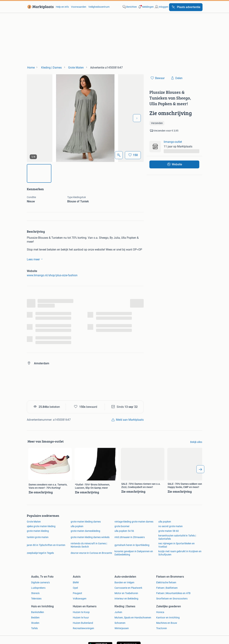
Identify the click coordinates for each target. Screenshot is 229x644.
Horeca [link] (160, 612)
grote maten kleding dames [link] (86, 522)
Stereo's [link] (35, 593)
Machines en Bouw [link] (167, 623)
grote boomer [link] (122, 526)
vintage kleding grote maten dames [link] (134, 522)
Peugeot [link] (77, 593)
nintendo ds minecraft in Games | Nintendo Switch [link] (89, 545)
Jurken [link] (118, 612)
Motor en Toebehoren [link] (126, 593)
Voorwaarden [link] (79, 7)
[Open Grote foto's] (119, 155)
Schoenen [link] (120, 623)
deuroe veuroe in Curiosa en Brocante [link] (91, 553)
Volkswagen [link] (80, 599)
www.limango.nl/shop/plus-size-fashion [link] (52, 275)
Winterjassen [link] (122, 628)
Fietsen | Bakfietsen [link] (167, 588)
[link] (40, 7)
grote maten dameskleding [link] (85, 531)
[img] (39, 173)
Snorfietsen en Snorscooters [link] (172, 599)
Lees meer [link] (35, 259)
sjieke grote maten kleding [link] (41, 526)
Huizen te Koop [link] (81, 612)
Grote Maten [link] (34, 522)
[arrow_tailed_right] (200, 469)
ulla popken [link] (165, 522)
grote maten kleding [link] (38, 531)
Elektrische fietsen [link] (166, 582)
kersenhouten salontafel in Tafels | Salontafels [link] (177, 537)
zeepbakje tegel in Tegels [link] (40, 553)
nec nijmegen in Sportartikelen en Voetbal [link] (176, 545)
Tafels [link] (34, 628)
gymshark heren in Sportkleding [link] (132, 545)
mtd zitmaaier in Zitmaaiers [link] (130, 537)
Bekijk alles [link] (196, 442)
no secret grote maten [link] (170, 526)
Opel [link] (75, 588)
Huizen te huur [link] (81, 618)
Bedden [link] (35, 618)
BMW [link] (76, 582)
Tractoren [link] (162, 628)
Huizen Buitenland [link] (83, 623)
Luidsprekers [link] (38, 588)
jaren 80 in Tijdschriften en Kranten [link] (46, 545)
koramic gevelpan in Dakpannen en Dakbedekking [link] (134, 553)
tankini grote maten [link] (38, 537)
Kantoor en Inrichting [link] (168, 618)
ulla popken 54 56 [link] (124, 531)
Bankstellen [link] (38, 612)
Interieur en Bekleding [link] (126, 599)
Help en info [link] (62, 7)
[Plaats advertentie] (186, 7)
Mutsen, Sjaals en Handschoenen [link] (133, 618)
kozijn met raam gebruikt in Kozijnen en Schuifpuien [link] (180, 553)
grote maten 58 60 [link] (169, 531)
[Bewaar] (133, 155)
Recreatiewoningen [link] (83, 628)
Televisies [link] (36, 599)
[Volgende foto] (137, 118)
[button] (146, 7)
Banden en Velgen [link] (124, 582)
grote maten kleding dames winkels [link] (90, 537)
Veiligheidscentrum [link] (99, 7)
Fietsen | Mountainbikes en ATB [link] (173, 593)
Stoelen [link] (35, 623)
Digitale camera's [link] (40, 582)
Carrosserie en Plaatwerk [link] (128, 588)
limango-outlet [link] (173, 142)
